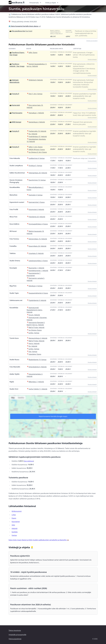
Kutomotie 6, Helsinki (36, 209)
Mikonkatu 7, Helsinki (36, 382)
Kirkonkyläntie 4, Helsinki (38, 367)
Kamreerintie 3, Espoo (37, 202)
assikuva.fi (17, 2)
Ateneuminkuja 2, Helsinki (38, 338)
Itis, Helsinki (33, 134)
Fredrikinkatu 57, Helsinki (38, 137)
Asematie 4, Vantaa (36, 195)
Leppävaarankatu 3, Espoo (38, 261)
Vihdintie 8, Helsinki (36, 80)
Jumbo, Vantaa (34, 333)
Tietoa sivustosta (15, 630)
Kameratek (16, 105)
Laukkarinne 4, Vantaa (37, 158)
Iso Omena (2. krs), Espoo (38, 152)
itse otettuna (29, 461)
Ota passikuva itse (22, 31)
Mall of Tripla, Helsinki (36, 327)
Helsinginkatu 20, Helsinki (38, 173)
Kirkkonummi (17, 511)
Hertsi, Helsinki (34, 344)
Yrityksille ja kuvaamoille (17, 635)
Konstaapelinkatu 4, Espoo (38, 224)
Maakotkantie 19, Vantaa (37, 360)
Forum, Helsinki (34, 315)
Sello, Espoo (33, 53)
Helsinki (15, 528)
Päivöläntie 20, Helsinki (37, 217)
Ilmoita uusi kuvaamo (92, 41)
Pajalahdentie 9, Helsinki (37, 300)
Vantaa (14, 535)
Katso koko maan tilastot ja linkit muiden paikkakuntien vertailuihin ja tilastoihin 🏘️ (39, 540)
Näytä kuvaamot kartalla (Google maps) (53, 416)
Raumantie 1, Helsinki (36, 268)
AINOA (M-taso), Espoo (37, 150)
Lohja (14, 515)
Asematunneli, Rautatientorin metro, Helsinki (35, 310)
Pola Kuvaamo (17, 113)
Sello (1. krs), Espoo (36, 147)
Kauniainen (16, 522)
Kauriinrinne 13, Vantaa (37, 180)
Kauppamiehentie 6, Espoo (38, 293)
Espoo (14, 518)
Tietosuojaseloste (15, 639)
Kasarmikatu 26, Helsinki (37, 246)
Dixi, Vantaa (33, 352)
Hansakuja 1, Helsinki (36, 113)
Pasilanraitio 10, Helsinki (37, 131)
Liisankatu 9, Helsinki (36, 253)
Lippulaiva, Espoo (35, 354)
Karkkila (15, 532)
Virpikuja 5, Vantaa (35, 166)
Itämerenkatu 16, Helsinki (38, 239)
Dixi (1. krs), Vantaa (35, 94)
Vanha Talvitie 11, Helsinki (38, 389)
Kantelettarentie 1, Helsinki (38, 271)
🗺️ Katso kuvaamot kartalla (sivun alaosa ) (25, 26)
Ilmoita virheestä (92, 59)
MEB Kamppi (17, 122)
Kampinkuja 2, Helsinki (37, 122)
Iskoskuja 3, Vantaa (35, 286)
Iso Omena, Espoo (35, 330)
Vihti (13, 525)
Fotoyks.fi (15, 94)
